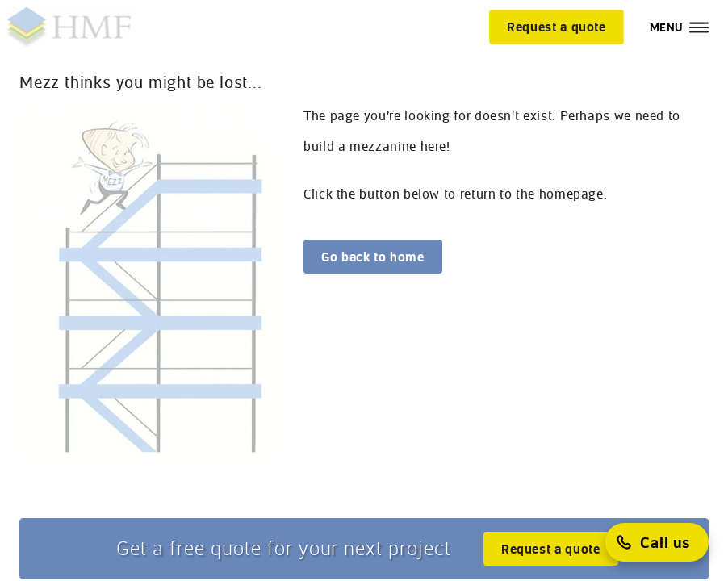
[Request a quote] (556, 27)
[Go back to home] (373, 257)
